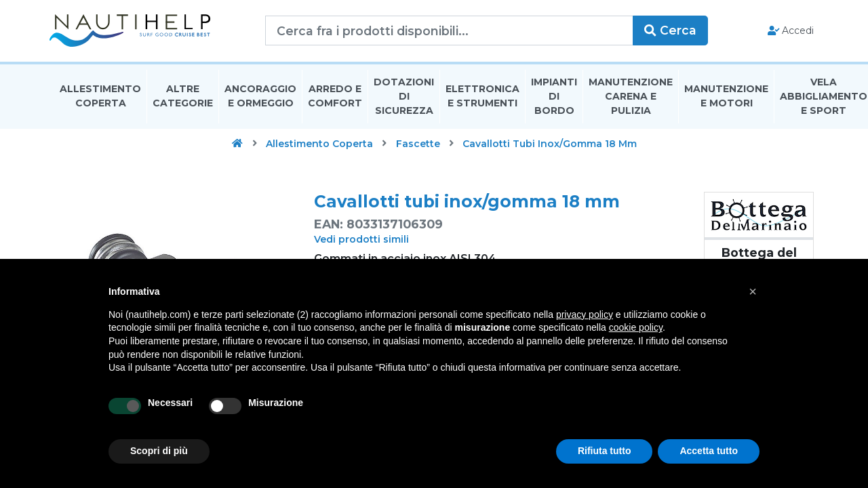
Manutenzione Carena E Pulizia (631, 98)
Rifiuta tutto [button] (605, 451)
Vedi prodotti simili (361, 241)
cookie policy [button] (636, 327)
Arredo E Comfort (335, 97)
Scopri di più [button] (159, 451)
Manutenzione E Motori (726, 97)
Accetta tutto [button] (709, 451)
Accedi (786, 31)
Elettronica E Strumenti (482, 97)
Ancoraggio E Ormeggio (260, 97)
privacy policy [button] (585, 314)
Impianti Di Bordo (554, 98)
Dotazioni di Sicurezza (404, 98)
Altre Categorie (183, 97)
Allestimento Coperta (100, 97)
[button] (753, 291)
